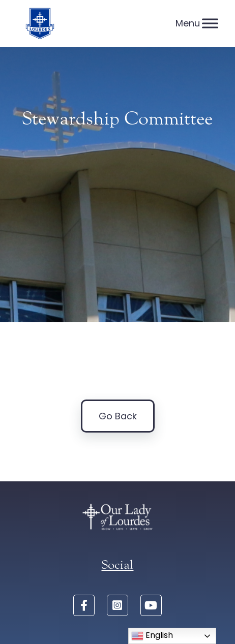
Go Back (118, 416)
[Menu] (210, 23)
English (152, 636)
